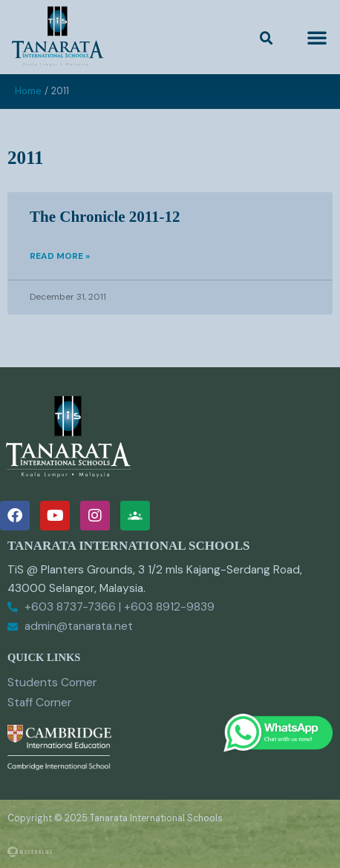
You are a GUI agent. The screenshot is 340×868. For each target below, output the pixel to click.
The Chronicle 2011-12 (105, 217)
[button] (267, 39)
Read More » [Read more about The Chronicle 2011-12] (60, 256)
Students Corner (52, 683)
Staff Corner (39, 703)
